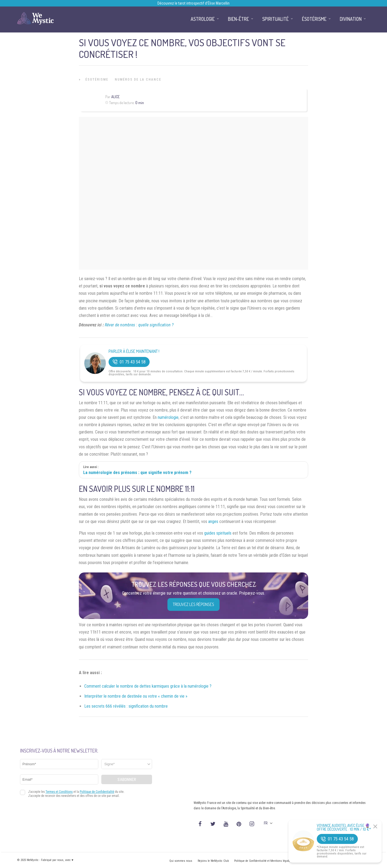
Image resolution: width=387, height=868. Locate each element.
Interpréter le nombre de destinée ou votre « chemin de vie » (136, 696)
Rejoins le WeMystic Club (213, 861)
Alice (115, 97)
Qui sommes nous (181, 861)
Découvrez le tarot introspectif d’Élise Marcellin (193, 3)
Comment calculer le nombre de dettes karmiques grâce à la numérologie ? (148, 686)
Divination (351, 19)
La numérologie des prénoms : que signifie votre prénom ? (137, 473)
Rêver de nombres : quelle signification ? (139, 325)
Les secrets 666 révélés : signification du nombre (126, 706)
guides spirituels (218, 533)
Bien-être (238, 19)
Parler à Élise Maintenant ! (134, 351)
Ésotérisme (97, 79)
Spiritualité (275, 19)
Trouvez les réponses (193, 604)
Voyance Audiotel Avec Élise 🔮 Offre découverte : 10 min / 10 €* (344, 827)
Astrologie (203, 19)
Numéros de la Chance (138, 79)
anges (213, 521)
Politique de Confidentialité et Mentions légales (263, 861)
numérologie (168, 417)
